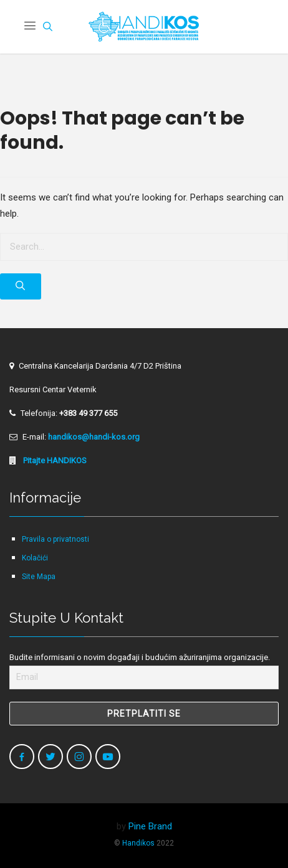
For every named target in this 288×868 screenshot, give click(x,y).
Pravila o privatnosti (55, 539)
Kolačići (35, 558)
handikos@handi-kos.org (94, 437)
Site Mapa (39, 577)
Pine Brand (150, 826)
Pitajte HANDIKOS (54, 460)
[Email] (144, 677)
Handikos (138, 843)
